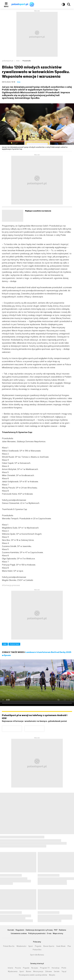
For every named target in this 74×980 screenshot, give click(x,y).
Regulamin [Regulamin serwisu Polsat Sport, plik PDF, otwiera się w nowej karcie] (20, 930)
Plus (69, 946)
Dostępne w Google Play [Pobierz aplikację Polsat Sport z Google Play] (22, 727)
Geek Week (61, 946)
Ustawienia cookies (19, 934)
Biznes (29, 972)
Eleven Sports (49, 946)
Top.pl (64, 972)
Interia (10, 968)
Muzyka (52, 975)
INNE (5, 644)
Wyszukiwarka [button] (69, 4)
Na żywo (35, 968)
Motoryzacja (38, 972)
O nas (49, 934)
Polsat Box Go (9, 946)
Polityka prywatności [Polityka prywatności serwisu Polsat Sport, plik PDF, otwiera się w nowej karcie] (37, 934)
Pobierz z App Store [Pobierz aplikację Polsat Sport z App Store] (44, 727)
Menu (6, 6)
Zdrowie (49, 972)
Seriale (57, 972)
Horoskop (56, 968)
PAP (56, 930)
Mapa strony (58, 934)
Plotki (64, 968)
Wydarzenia (13, 972)
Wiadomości (21, 946)
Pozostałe (27, 61)
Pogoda (38, 946)
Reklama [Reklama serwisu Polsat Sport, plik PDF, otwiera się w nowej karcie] (62, 930)
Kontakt (11, 930)
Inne (18, 61)
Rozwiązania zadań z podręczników (33, 975)
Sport (31, 946)
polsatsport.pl (8, 61)
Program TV (45, 968)
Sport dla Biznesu (37, 955)
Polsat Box (37, 950)
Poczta (18, 968)
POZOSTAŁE (14, 644)
